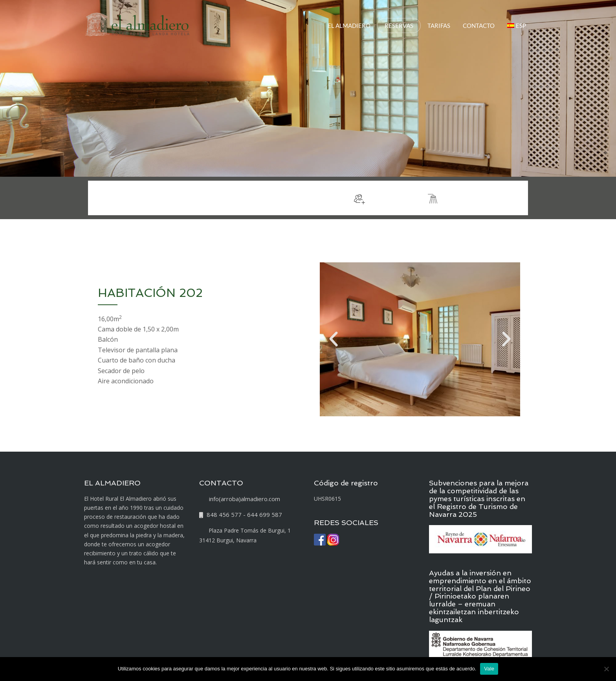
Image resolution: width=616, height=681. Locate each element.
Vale (489, 669)
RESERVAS (399, 26)
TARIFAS (439, 26)
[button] (334, 339)
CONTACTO (479, 26)
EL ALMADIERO (349, 26)
